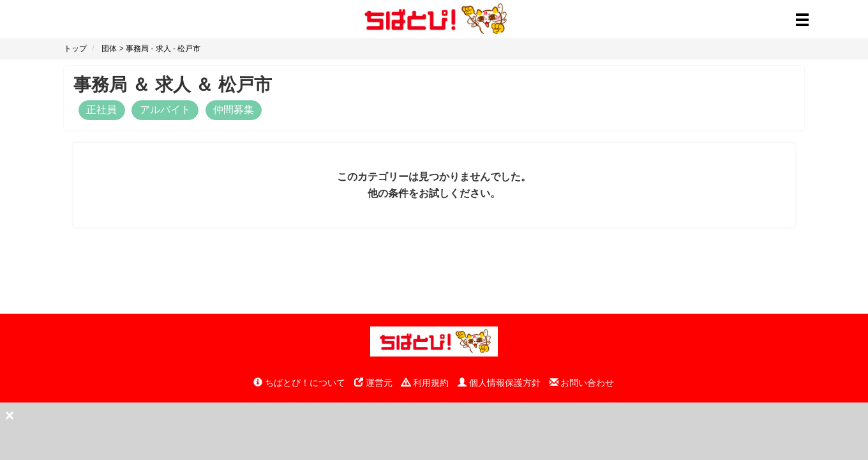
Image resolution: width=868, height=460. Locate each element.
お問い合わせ (582, 383)
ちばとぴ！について (299, 383)
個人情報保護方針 (499, 383)
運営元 (373, 383)
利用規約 (425, 383)
